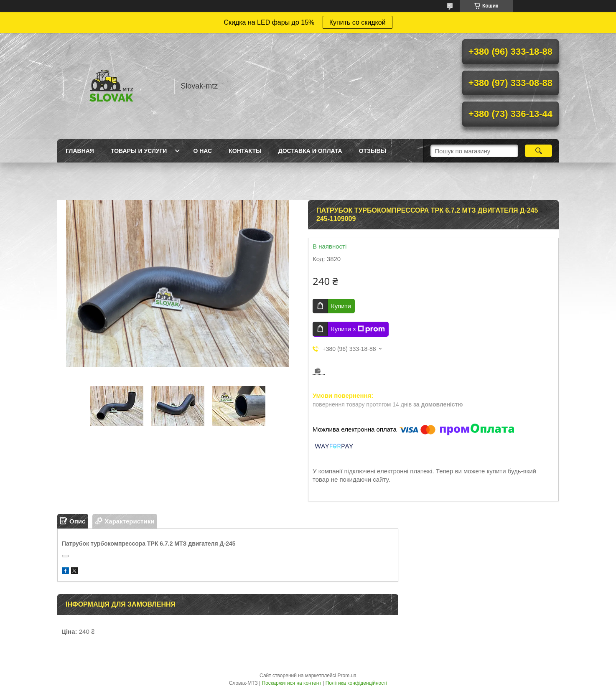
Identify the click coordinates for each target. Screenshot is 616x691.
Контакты (245, 151)
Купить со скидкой (358, 22)
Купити (341, 306)
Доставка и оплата (310, 151)
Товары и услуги (139, 151)
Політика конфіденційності (356, 683)
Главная (80, 151)
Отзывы (373, 151)
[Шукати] (538, 151)
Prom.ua (347, 676)
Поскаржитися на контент (292, 683)
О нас (202, 151)
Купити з (358, 329)
